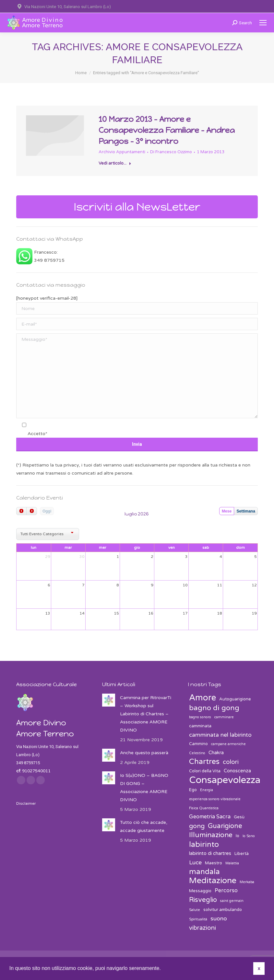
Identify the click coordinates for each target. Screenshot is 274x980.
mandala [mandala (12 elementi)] (204, 872)
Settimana (246, 511)
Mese (227, 511)
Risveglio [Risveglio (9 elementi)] (203, 900)
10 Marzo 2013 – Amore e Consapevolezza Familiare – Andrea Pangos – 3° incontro (167, 130)
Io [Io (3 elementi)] (238, 836)
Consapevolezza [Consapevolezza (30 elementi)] (225, 780)
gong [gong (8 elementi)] (197, 826)
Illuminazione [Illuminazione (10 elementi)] (211, 835)
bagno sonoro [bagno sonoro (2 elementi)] (200, 717)
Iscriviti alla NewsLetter (137, 207)
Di (171, 152)
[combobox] (48, 534)
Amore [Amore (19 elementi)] (203, 698)
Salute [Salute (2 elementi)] (195, 910)
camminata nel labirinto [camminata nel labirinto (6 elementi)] (220, 735)
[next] (31, 511)
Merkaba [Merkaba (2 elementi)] (247, 882)
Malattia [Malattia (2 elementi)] (232, 863)
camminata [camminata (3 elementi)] (200, 726)
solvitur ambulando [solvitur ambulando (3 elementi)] (223, 910)
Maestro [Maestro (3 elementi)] (214, 863)
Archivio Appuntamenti (122, 152)
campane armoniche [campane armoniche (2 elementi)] (228, 744)
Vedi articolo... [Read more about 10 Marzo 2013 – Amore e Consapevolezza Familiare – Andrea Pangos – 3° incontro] (115, 163)
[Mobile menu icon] (263, 23)
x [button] (259, 968)
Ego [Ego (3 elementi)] (193, 790)
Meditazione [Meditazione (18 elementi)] (213, 881)
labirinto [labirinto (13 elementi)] (204, 845)
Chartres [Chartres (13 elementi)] (204, 762)
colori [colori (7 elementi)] (231, 762)
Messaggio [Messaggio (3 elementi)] (200, 891)
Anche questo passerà (144, 753)
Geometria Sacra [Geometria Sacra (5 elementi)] (210, 817)
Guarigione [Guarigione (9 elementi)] (225, 826)
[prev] (21, 511)
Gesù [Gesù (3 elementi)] (239, 817)
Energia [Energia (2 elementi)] (207, 790)
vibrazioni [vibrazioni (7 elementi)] (203, 928)
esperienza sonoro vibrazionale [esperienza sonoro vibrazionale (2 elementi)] (215, 799)
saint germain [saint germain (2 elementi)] (232, 901)
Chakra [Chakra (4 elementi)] (216, 753)
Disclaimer (26, 803)
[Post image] (109, 700)
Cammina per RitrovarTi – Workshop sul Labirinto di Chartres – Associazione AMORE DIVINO (146, 714)
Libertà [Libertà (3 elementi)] (242, 854)
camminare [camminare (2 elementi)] (224, 717)
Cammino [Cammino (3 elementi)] (198, 744)
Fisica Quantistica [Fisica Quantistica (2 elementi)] (204, 808)
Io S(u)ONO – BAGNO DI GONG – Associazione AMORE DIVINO (144, 788)
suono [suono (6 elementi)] (219, 919)
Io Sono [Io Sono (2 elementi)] (249, 836)
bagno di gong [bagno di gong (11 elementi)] (214, 708)
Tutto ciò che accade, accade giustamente (144, 826)
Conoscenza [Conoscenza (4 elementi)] (237, 771)
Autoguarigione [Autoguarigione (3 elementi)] (235, 699)
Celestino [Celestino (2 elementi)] (197, 753)
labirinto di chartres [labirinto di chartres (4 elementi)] (210, 853)
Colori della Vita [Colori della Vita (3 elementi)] (205, 771)
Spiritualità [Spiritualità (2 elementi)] (198, 919)
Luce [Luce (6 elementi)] (195, 863)
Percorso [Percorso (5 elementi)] (226, 891)
